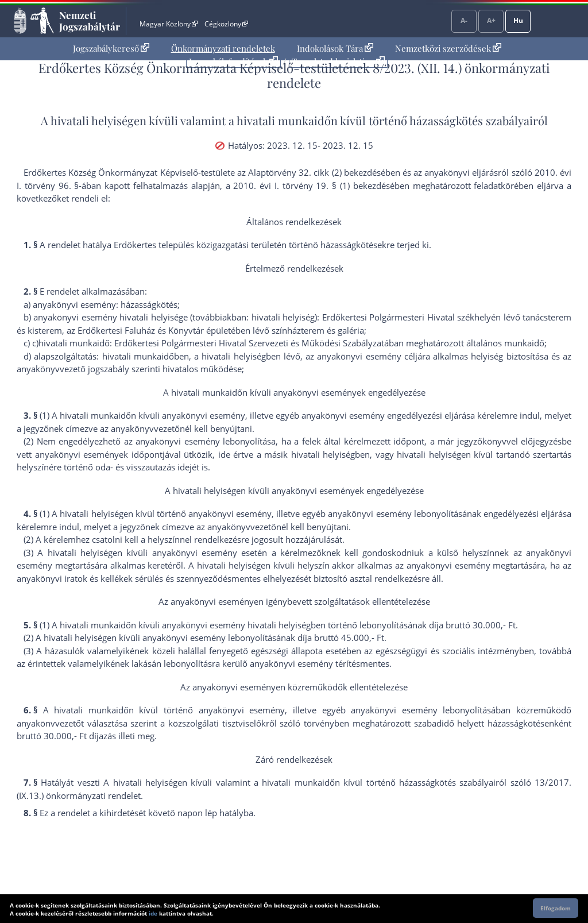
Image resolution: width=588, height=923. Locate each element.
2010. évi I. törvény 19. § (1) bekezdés (312, 186)
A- (464, 20)
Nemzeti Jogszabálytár (90, 21)
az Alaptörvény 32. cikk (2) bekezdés (309, 172)
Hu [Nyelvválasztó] (518, 20)
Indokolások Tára (335, 48)
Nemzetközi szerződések (448, 48)
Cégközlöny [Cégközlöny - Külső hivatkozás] (226, 24)
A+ (491, 20)
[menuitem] (111, 49)
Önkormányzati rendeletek (223, 48)
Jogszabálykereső (111, 48)
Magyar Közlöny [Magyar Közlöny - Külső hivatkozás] (169, 24)
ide (153, 913)
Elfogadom (556, 908)
